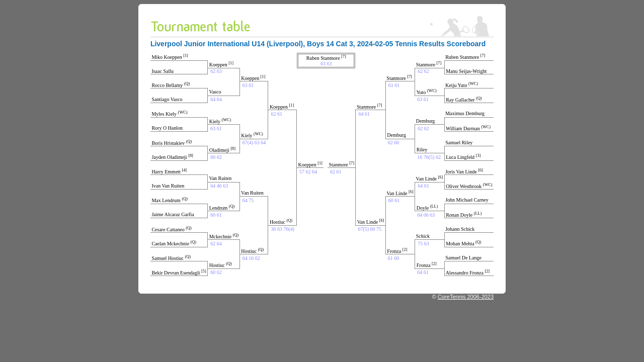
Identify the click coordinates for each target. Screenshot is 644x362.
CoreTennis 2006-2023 (466, 297)
